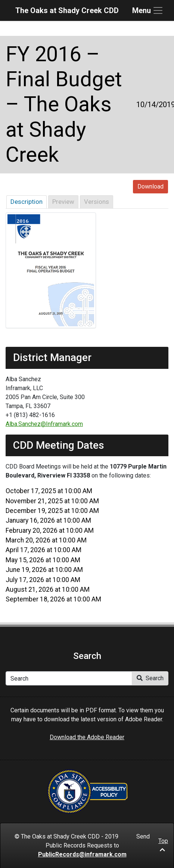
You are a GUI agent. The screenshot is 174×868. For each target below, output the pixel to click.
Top (163, 845)
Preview (63, 202)
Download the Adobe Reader (87, 737)
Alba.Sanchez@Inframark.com (44, 424)
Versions (97, 202)
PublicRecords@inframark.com (82, 854)
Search (150, 678)
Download (150, 186)
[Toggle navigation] (148, 10)
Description (27, 202)
